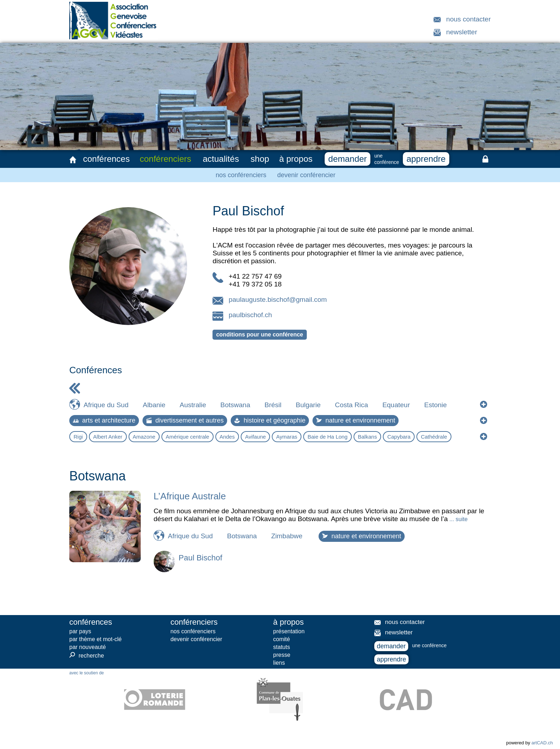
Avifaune (255, 437)
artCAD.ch (542, 743)
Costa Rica (352, 405)
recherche (87, 655)
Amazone (144, 437)
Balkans (367, 437)
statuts (282, 647)
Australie (193, 405)
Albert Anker (108, 437)
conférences (106, 159)
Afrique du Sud (106, 405)
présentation (289, 631)
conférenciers (165, 159)
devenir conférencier (306, 175)
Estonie (436, 405)
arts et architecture (104, 420)
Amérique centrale (187, 437)
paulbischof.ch (250, 315)
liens (279, 663)
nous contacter (468, 19)
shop (260, 159)
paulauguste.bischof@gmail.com (278, 299)
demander (347, 159)
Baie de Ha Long (327, 437)
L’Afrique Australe (190, 496)
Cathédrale (434, 437)
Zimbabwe (287, 536)
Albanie (154, 405)
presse (282, 655)
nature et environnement (356, 420)
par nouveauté (87, 647)
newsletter (462, 32)
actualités (221, 159)
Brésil (273, 405)
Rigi (78, 437)
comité (282, 639)
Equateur (396, 405)
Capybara (399, 437)
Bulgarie (308, 405)
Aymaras (287, 437)
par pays (80, 631)
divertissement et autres (185, 420)
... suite (458, 519)
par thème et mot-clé (96, 639)
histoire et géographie (270, 420)
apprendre (426, 159)
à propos (296, 159)
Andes (227, 437)
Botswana (235, 405)
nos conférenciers (241, 175)
